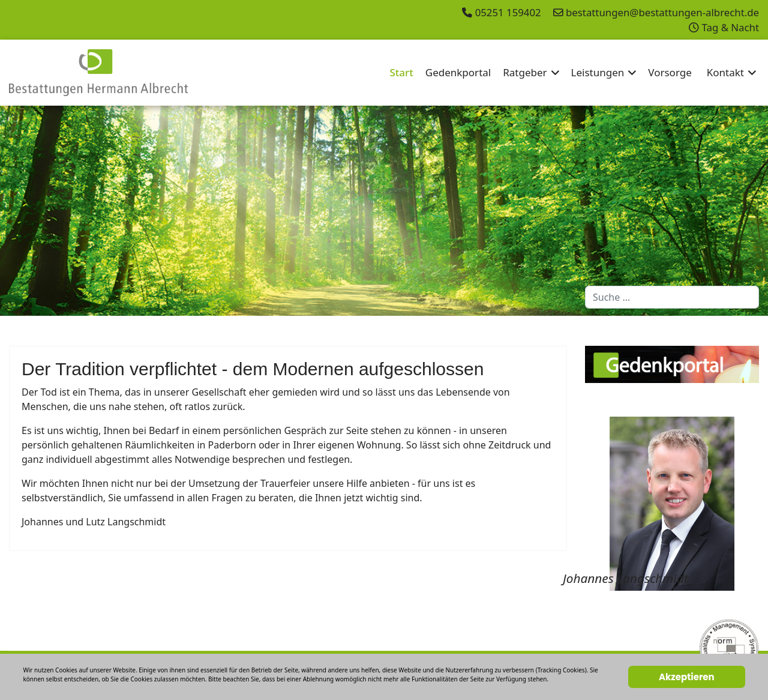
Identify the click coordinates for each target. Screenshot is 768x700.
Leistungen (598, 72)
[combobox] (672, 297)
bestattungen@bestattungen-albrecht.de (662, 12)
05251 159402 (508, 12)
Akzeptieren (687, 677)
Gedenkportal (458, 72)
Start (401, 72)
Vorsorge (670, 72)
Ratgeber (525, 72)
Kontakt (725, 72)
